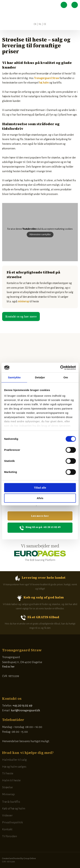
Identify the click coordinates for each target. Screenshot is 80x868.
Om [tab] (66, 377)
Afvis (40, 498)
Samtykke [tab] (14, 377)
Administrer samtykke (40, 234)
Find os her (8, 667)
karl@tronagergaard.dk (25, 710)
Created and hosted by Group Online (19, 858)
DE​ (45, 24)
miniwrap (23, 301)
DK (35, 24)
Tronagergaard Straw (47, 78)
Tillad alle (40, 488)
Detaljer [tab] (40, 377)
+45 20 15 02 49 (22, 706)
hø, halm (44, 83)
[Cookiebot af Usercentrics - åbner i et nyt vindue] (60, 368)
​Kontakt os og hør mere (21, 316)
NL (40, 24)
